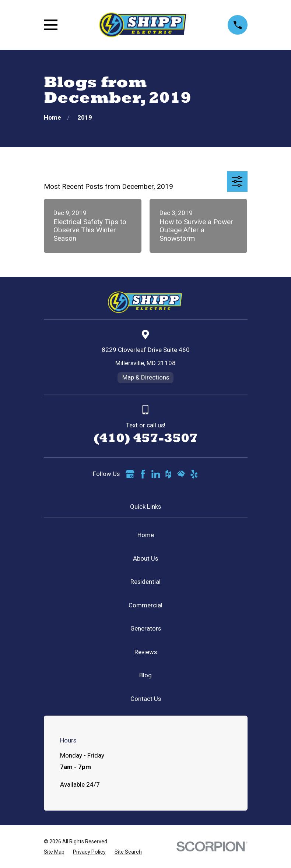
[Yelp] (194, 474)
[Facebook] (143, 474)
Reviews (146, 652)
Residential (145, 582)
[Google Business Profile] (130, 474)
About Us (145, 558)
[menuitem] (54, 852)
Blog (145, 675)
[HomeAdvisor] (181, 474)
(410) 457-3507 (146, 438)
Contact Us (146, 699)
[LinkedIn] (156, 474)
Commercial (145, 605)
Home (146, 535)
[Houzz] (168, 474)
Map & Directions (146, 377)
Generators (146, 628)
